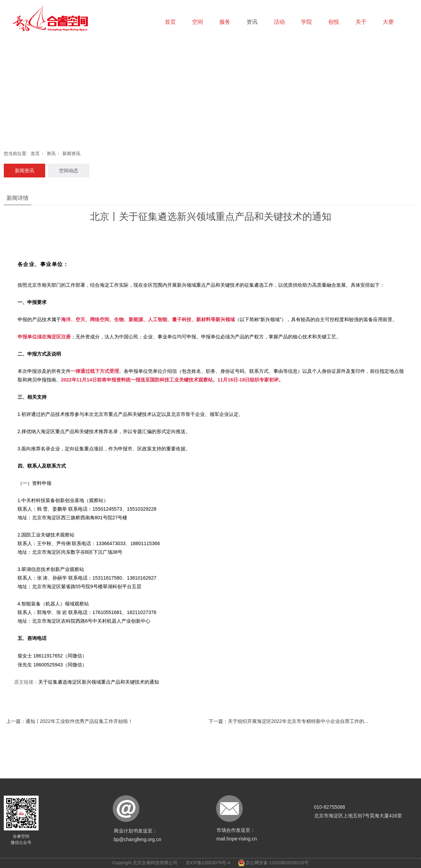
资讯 (252, 22)
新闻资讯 (71, 154)
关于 (361, 22)
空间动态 (69, 171)
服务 (225, 22)
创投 (334, 22)
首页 (170, 22)
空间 (198, 22)
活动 (279, 22)
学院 (307, 22)
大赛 (388, 22)
